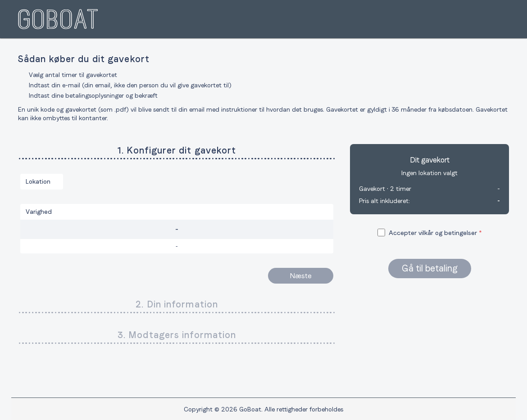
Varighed (39, 212)
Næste (301, 276)
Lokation (38, 181)
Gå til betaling (430, 268)
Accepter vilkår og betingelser (433, 233)
